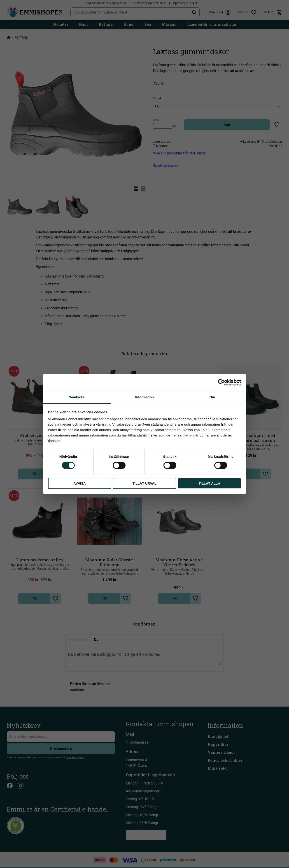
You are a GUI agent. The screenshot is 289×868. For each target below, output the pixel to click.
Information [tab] (145, 397)
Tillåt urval (144, 483)
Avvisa (80, 483)
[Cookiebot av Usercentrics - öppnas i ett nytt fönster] (221, 382)
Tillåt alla (209, 483)
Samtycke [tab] (77, 397)
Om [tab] (212, 397)
